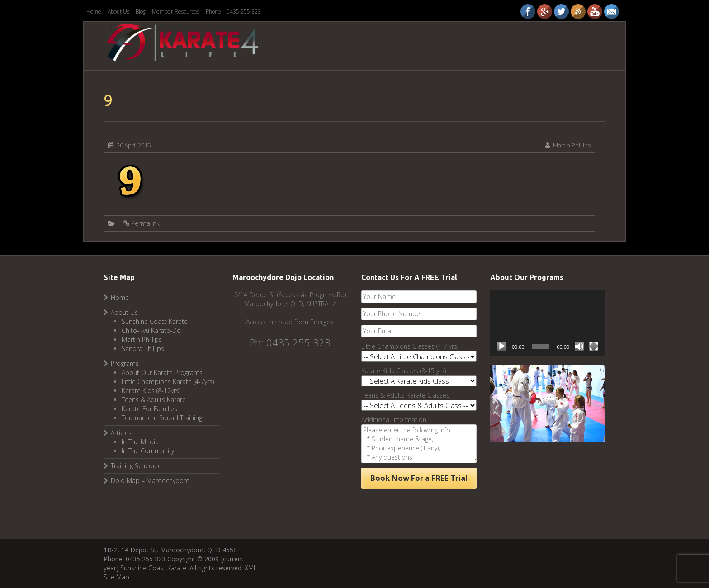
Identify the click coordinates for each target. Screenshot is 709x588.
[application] (548, 323)
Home (94, 12)
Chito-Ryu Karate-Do (151, 330)
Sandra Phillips (143, 349)
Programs (125, 363)
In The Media (140, 442)
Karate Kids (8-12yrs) (151, 391)
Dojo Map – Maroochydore (150, 481)
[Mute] (579, 346)
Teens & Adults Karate (154, 400)
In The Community (148, 451)
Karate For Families (149, 409)
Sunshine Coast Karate (155, 321)
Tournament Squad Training (162, 418)
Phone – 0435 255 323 (233, 12)
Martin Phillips (572, 145)
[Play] (502, 346)
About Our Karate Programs (162, 372)
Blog (141, 12)
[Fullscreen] (594, 346)
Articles (121, 433)
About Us (118, 12)
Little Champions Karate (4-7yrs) (168, 382)
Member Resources (176, 12)
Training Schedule (136, 466)
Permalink (145, 223)
